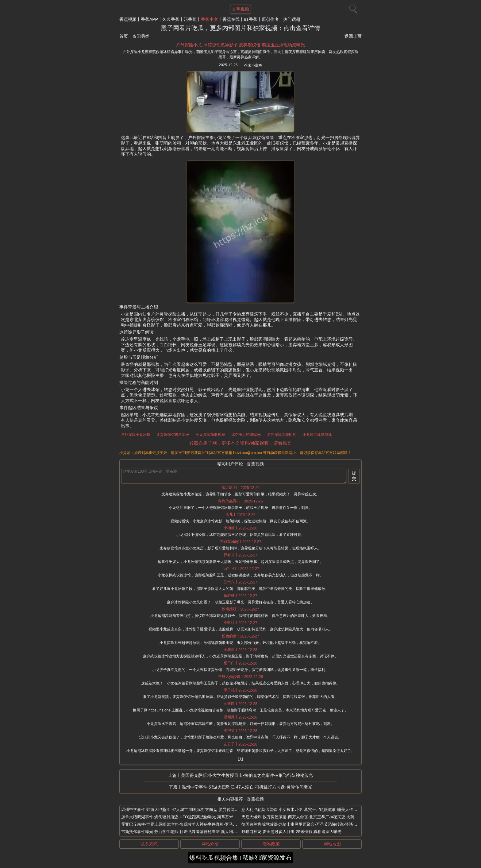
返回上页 (353, 36)
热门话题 (292, 19)
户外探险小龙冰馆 (136, 435)
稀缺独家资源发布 (267, 858)
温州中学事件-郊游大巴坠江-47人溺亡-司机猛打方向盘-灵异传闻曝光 (247, 787)
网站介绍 (210, 844)
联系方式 (149, 844)
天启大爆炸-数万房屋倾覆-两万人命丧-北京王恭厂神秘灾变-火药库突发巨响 (308, 817)
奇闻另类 (141, 36)
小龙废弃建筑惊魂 (317, 435)
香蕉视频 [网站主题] (240, 9)
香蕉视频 (128, 19)
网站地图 (332, 844)
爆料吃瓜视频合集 (214, 858)
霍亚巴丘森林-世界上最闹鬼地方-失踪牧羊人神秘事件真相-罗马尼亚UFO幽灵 (189, 824)
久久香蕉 (171, 19)
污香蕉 (190, 19)
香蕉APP (149, 19)
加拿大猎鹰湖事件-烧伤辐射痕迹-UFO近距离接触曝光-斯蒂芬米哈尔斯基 (185, 817)
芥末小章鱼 (253, 65)
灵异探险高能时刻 (282, 435)
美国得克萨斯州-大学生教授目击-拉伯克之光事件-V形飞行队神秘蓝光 (247, 775)
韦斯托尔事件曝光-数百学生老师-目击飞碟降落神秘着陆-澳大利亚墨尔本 (185, 832)
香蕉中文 (210, 19)
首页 (124, 36)
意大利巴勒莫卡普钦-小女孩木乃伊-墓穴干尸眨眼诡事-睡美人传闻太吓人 (305, 810)
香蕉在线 (231, 19)
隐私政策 (271, 844)
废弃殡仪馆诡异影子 (173, 435)
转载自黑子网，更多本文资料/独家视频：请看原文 (240, 443)
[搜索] (352, 8)
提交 (354, 476)
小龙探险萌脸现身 (210, 435)
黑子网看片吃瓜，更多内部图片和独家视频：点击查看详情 (240, 28)
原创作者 (270, 19)
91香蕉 (251, 19)
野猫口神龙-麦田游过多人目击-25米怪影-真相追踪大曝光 (291, 832)
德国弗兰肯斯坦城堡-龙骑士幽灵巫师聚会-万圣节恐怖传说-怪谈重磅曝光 (305, 824)
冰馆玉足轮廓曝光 (246, 435)
